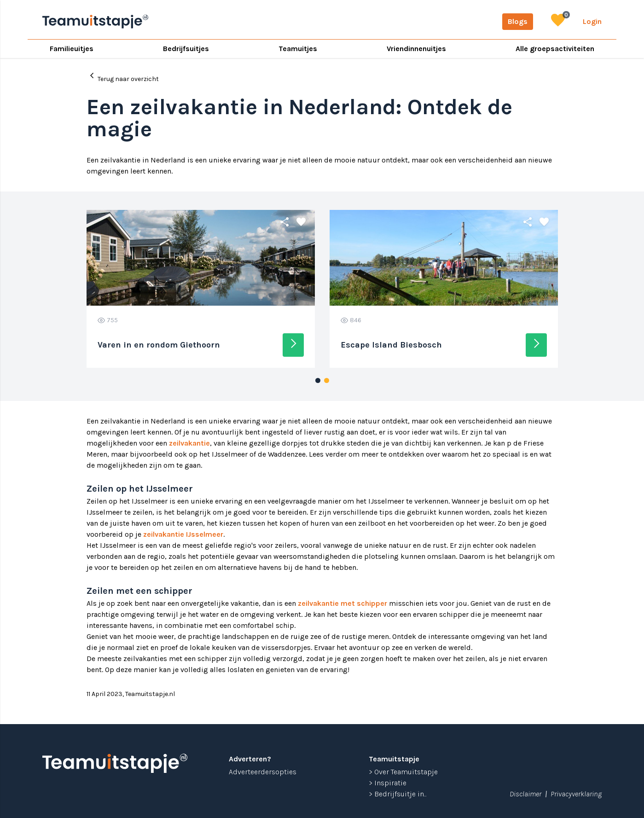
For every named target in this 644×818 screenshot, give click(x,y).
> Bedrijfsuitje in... (398, 794)
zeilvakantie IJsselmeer (183, 534)
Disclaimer (525, 794)
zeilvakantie (189, 443)
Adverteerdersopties (263, 772)
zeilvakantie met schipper (342, 603)
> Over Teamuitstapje (403, 772)
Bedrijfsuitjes (186, 49)
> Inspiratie (388, 783)
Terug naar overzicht (123, 76)
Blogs (518, 21)
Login (592, 21)
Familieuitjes (72, 49)
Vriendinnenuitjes (416, 49)
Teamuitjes (298, 49)
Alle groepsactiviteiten (555, 49)
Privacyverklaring (576, 794)
